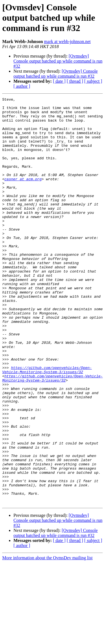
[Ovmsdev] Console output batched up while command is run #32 (58, 61)
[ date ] (59, 81)
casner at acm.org (23, 196)
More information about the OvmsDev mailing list (47, 639)
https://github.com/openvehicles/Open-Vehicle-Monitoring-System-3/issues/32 (47, 425)
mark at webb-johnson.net (67, 42)
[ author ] (22, 86)
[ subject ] (93, 81)
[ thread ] (75, 81)
